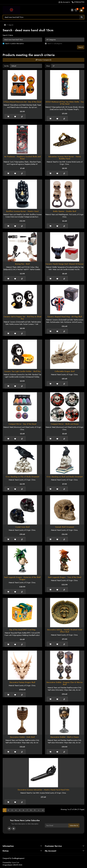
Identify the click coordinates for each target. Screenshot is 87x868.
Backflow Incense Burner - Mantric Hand (22, 211)
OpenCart (15, 863)
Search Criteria (8, 35)
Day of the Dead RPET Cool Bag (22, 630)
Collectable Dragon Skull (65, 371)
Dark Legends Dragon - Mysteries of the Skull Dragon (22, 578)
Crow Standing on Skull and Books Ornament (65, 477)
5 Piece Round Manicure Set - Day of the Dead (22, 102)
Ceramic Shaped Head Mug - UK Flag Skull (65, 317)
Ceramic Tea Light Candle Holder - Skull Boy (22, 371)
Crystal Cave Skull (22, 527)
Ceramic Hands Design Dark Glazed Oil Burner (65, 264)
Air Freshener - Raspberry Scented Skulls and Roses (22, 158)
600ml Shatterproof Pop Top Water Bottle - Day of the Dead (65, 103)
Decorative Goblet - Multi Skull (22, 737)
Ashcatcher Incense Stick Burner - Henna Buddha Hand (65, 158)
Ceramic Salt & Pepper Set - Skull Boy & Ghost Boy (22, 318)
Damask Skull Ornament (65, 527)
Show (48, 66)
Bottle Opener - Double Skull (65, 211)
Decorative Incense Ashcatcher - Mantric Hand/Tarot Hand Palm (43, 790)
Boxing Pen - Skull (22, 264)
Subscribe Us (74, 825)
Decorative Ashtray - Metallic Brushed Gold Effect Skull (65, 631)
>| (43, 810)
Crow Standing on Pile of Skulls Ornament (22, 477)
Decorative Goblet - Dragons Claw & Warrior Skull (65, 683)
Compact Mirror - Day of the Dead (22, 424)
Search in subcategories (55, 44)
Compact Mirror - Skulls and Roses (65, 424)
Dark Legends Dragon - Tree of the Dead (65, 577)
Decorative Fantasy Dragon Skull (22, 682)
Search (11, 25)
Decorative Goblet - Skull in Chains (65, 737)
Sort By (6, 66)
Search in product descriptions (14, 44)
